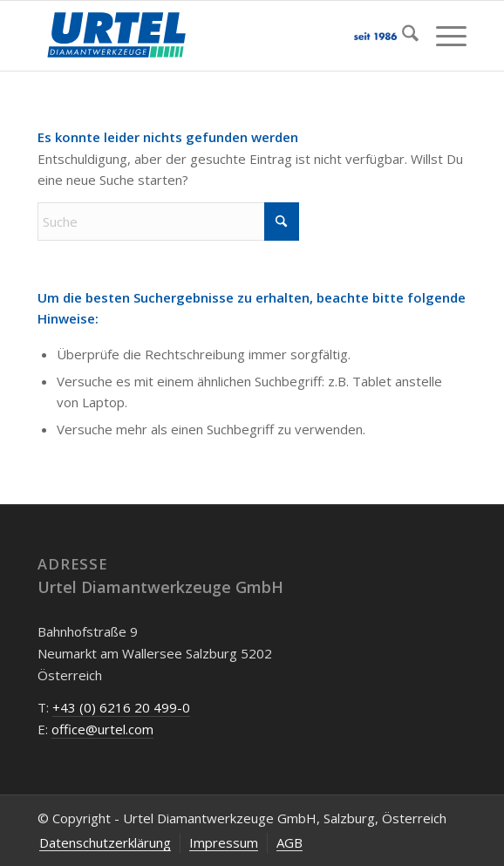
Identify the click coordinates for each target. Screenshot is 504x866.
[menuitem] (402, 36)
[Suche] (402, 36)
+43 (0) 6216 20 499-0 (121, 707)
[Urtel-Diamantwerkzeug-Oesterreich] (209, 36)
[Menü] (443, 36)
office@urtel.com (102, 729)
